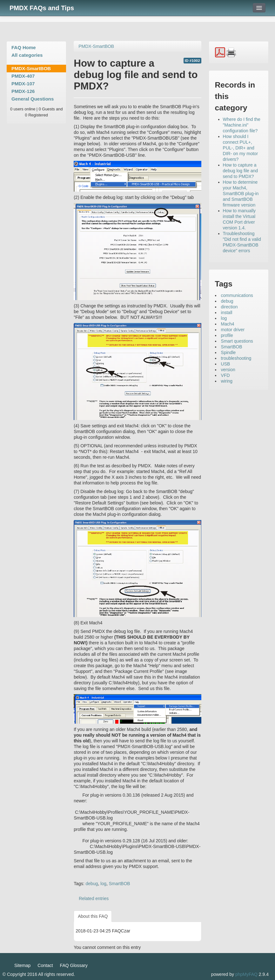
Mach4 (228, 324)
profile (227, 335)
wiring (227, 381)
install (227, 312)
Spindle (228, 352)
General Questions (33, 99)
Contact (45, 965)
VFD (225, 375)
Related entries (94, 898)
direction (229, 307)
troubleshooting (236, 358)
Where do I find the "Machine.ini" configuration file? (242, 125)
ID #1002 (192, 61)
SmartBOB (120, 884)
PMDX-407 (23, 76)
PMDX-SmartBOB (31, 68)
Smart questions (237, 341)
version (228, 370)
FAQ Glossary (74, 965)
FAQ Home (24, 47)
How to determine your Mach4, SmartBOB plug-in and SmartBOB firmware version (241, 194)
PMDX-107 (23, 84)
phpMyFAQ (246, 974)
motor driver (233, 330)
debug (92, 884)
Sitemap (22, 965)
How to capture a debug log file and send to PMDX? (241, 171)
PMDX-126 (23, 91)
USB (226, 364)
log (103, 884)
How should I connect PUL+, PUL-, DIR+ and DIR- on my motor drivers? (240, 148)
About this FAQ (93, 916)
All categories (27, 55)
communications (237, 295)
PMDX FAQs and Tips (42, 8)
